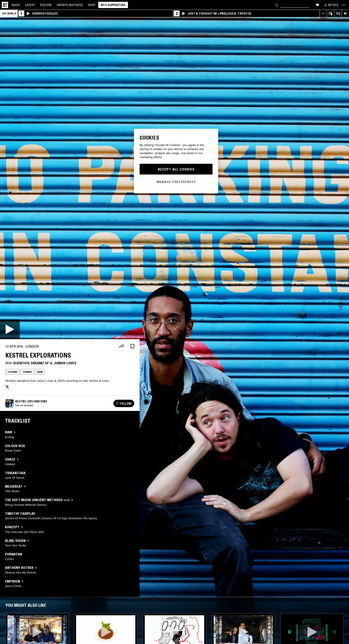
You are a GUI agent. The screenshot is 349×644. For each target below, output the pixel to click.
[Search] (277, 5)
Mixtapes (70, 5)
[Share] (122, 346)
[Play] (10, 329)
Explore (46, 5)
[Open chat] (317, 5)
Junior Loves (65, 363)
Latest (30, 5)
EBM (40, 372)
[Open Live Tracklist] (338, 14)
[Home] (5, 5)
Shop (92, 5)
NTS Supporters (113, 5)
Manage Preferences (176, 182)
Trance (27, 372)
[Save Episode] (132, 346)
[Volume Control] (345, 14)
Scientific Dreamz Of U (33, 363)
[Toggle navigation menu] (344, 5)
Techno (12, 372)
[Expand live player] (323, 14)
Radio (16, 5)
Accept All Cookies (176, 169)
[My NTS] (331, 5)
